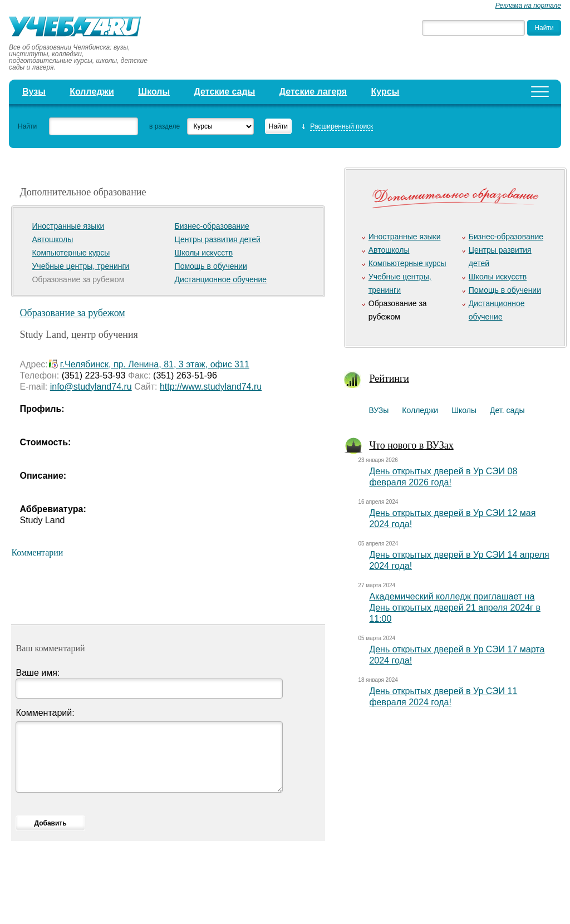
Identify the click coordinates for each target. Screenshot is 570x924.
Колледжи (92, 92)
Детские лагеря (313, 92)
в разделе (164, 126)
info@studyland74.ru (91, 387)
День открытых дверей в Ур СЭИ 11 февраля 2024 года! (443, 697)
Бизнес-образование (212, 226)
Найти (27, 126)
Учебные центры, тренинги (80, 266)
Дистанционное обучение (221, 279)
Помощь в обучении (211, 266)
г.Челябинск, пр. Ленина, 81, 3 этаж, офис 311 (155, 364)
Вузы (34, 92)
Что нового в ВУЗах (411, 445)
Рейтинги (389, 379)
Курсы (385, 92)
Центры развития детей (218, 239)
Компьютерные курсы (71, 253)
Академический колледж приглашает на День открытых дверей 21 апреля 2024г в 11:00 (455, 608)
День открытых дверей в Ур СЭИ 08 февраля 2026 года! (443, 477)
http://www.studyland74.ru (211, 387)
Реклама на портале (528, 6)
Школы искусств (204, 253)
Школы (154, 92)
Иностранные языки (68, 226)
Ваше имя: (38, 673)
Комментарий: (45, 713)
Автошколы (52, 239)
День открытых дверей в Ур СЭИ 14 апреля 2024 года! (459, 560)
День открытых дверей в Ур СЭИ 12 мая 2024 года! (452, 518)
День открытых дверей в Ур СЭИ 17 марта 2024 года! (457, 655)
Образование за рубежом (72, 313)
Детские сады (225, 92)
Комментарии (37, 552)
